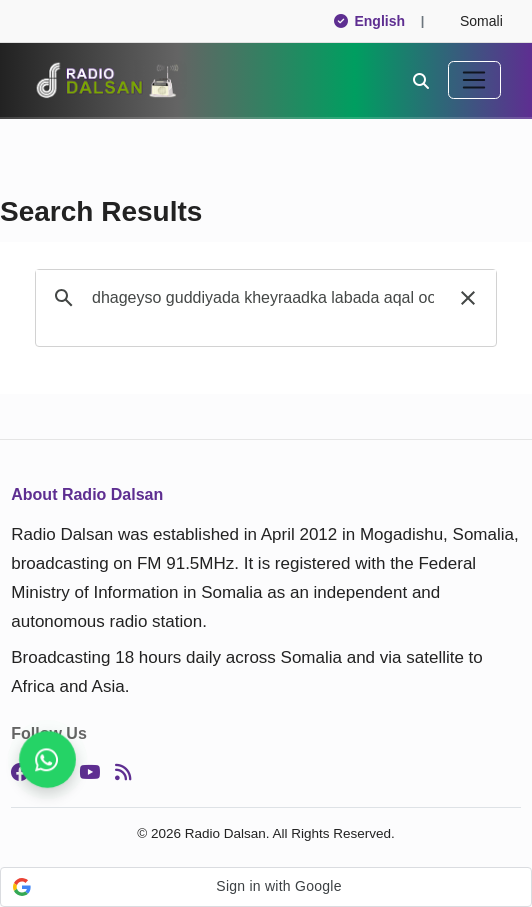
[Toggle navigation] (474, 80)
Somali (472, 21)
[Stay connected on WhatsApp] (47, 759)
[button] (468, 298)
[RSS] (123, 772)
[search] (263, 298)
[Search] (421, 80)
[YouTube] (89, 772)
